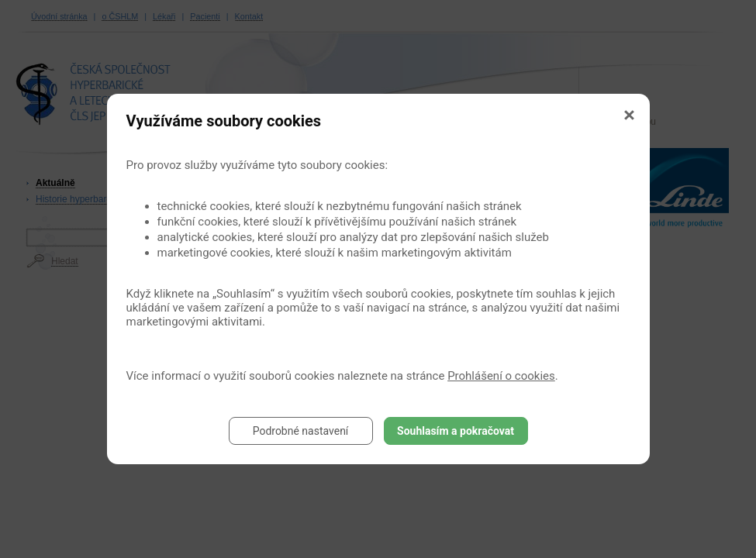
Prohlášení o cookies (501, 376)
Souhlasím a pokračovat (456, 431)
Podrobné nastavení (301, 431)
